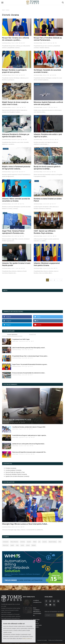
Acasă (3, 10)
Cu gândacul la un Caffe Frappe (21, 339)
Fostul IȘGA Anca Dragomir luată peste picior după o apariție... (30, 435)
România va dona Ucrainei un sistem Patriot (48, 200)
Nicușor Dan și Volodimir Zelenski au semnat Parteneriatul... (48, 39)
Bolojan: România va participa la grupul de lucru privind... (14, 71)
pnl (39, 542)
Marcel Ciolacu (53, 542)
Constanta (6, 542)
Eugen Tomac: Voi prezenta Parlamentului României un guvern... (30, 365)
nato (17, 545)
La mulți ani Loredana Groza (37, 601)
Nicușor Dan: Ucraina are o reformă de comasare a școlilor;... (16, 39)
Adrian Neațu (15, 341)
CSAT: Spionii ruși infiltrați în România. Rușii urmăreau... (45, 232)
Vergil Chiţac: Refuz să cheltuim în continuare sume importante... (37, 623)
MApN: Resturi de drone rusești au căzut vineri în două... (15, 103)
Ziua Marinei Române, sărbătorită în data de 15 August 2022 (29, 427)
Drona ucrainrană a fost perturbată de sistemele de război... (29, 373)
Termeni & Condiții (42, 640)
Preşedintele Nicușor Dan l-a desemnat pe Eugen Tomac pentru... (30, 356)
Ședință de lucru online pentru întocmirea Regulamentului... (29, 444)
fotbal (35, 542)
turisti (22, 545)
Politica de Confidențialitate (55, 640)
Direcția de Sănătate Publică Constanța (16, 474)
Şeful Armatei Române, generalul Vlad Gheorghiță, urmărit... (29, 348)
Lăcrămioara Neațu (6, 43)
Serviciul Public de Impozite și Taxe (15, 472)
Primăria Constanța (11, 468)
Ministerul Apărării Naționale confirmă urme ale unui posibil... (48, 103)
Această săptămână (12, 335)
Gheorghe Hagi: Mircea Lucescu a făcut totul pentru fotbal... (25, 524)
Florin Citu (6, 545)
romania (23, 542)
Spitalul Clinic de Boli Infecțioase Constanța (17, 476)
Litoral (28, 545)
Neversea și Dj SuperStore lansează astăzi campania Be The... (29, 452)
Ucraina (45, 542)
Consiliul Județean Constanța (13, 470)
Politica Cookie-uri (27, 639)
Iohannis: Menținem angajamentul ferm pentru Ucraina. (47, 264)
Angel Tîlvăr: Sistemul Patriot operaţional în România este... (13, 232)
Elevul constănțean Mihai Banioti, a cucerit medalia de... (37, 612)
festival (34, 545)
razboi (12, 545)
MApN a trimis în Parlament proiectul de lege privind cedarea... (16, 168)
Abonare (60, 615)
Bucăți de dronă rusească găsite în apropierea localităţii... (47, 168)
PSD (60, 542)
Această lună (32, 335)
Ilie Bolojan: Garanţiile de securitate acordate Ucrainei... (47, 71)
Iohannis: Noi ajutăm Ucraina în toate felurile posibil (16, 264)
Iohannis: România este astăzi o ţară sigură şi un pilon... (48, 135)
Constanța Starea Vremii (32, 301)
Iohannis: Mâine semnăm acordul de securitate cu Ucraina (16, 200)
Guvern (29, 542)
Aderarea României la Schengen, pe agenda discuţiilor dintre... (16, 135)
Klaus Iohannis (14, 542)
